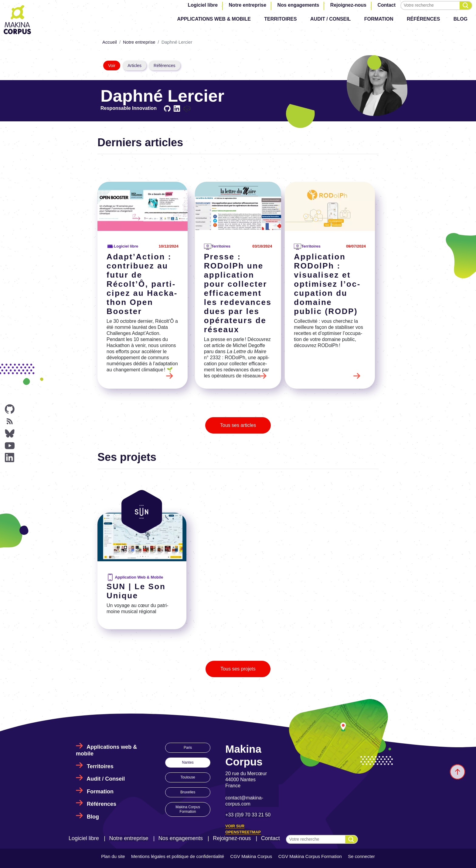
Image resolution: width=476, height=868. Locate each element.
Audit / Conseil (330, 19)
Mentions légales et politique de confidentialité (178, 856)
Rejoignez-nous (348, 5)
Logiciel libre (203, 5)
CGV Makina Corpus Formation (310, 856)
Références (423, 19)
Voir (112, 66)
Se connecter (361, 856)
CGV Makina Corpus (251, 856)
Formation (379, 19)
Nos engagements (298, 5)
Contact (386, 5)
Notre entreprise (248, 5)
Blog (461, 19)
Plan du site (113, 856)
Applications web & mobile (214, 19)
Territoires (280, 19)
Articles (134, 66)
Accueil (110, 42)
